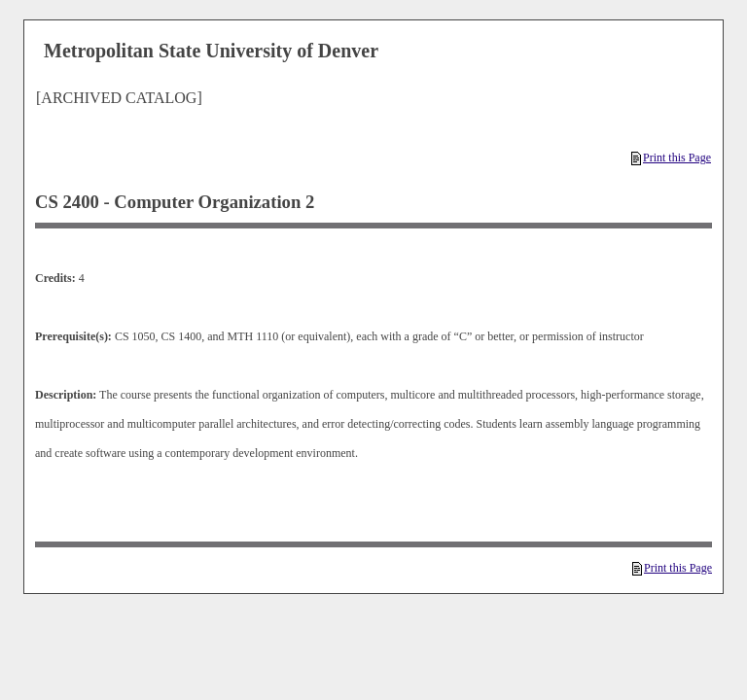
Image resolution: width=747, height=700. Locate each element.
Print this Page (671, 157)
